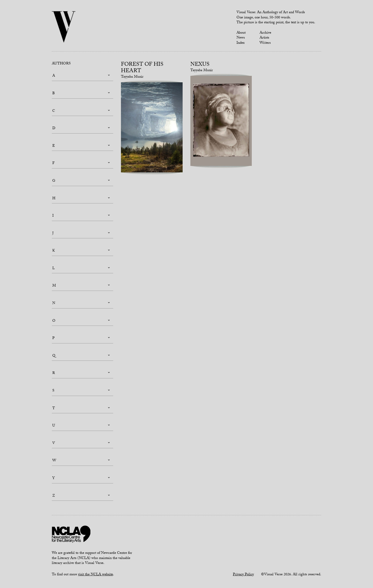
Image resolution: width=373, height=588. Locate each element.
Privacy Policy (243, 575)
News (241, 38)
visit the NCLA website (95, 575)
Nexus (200, 65)
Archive (265, 33)
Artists (264, 38)
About (241, 33)
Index (241, 43)
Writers (265, 43)
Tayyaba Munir (132, 77)
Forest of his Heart (142, 68)
